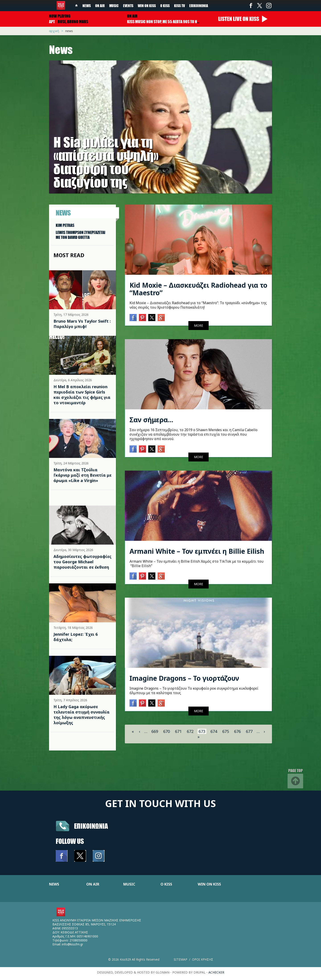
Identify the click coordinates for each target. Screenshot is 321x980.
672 (190, 731)
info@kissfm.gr (72, 944)
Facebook (251, 6)
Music (114, 6)
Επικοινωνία (199, 6)
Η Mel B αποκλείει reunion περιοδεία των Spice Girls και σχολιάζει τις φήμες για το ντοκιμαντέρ (82, 395)
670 (167, 731)
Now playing (60, 16)
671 (178, 731)
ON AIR (93, 884)
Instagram (269, 6)
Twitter (260, 6)
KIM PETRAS (65, 225)
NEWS (54, 884)
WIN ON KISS (209, 884)
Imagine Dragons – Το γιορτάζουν (184, 678)
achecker (216, 972)
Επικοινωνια (91, 826)
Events (128, 6)
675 (226, 731)
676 (237, 731)
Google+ (161, 318)
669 (155, 731)
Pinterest (142, 318)
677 (249, 731)
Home (76, 6)
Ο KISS (166, 884)
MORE (199, 325)
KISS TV (179, 6)
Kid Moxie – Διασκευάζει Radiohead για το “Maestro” (198, 289)
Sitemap (180, 959)
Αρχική (54, 31)
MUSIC (129, 884)
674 (214, 731)
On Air (100, 6)
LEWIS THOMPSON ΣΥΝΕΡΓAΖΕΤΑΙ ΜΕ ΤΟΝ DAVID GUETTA (80, 235)
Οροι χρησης (203, 959)
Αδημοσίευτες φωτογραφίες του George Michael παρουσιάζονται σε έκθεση (82, 562)
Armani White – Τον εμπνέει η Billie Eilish (197, 551)
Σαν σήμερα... (151, 420)
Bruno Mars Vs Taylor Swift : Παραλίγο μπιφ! (82, 324)
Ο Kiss (165, 6)
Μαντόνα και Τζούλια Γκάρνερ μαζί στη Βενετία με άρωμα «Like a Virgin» (82, 475)
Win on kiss (147, 6)
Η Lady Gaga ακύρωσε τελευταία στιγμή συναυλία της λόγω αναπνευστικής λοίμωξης (81, 715)
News (87, 6)
